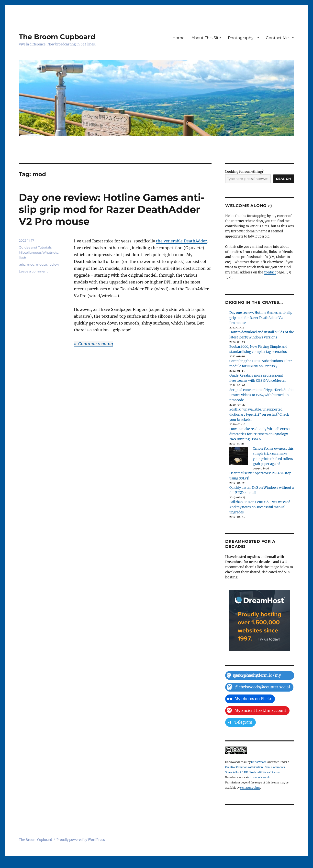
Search (284, 179)
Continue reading (96, 344)
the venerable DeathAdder (181, 241)
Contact (270, 272)
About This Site (206, 38)
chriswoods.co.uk (259, 777)
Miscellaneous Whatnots (38, 252)
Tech (22, 258)
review (54, 264)
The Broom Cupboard (57, 37)
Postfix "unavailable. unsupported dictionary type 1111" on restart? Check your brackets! (259, 415)
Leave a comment (33, 271)
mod (31, 264)
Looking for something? (244, 172)
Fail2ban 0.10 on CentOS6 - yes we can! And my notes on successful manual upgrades (260, 507)
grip (22, 264)
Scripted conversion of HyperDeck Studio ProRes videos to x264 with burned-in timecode (261, 395)
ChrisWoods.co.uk (236, 762)
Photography (241, 38)
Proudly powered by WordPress (81, 840)
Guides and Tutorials (35, 247)
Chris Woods (259, 762)
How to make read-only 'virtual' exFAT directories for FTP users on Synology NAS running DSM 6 (260, 434)
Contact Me (277, 38)
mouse (41, 264)
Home (179, 38)
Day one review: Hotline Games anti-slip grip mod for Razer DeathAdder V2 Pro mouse (112, 209)
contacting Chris (250, 788)
